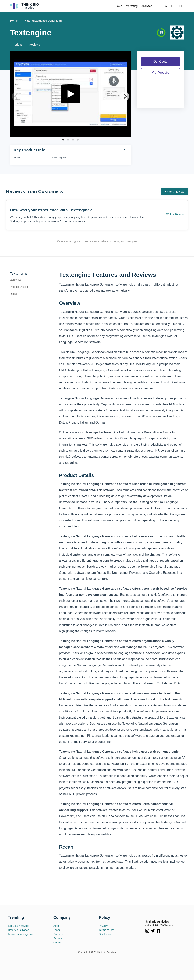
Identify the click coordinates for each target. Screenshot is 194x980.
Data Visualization (19, 930)
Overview (15, 280)
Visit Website (160, 73)
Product (17, 45)
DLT (180, 6)
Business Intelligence (20, 934)
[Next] (125, 96)
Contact (58, 942)
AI (166, 6)
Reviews (35, 45)
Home (14, 21)
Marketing (132, 6)
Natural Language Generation (43, 21)
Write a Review (175, 192)
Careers (58, 934)
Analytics (147, 6)
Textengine (19, 274)
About (57, 926)
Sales (119, 6)
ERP (158, 6)
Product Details (19, 287)
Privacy (103, 926)
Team (57, 930)
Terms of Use (107, 930)
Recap (14, 294)
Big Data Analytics (19, 926)
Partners (58, 938)
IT (172, 6)
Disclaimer (105, 934)
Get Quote (160, 62)
